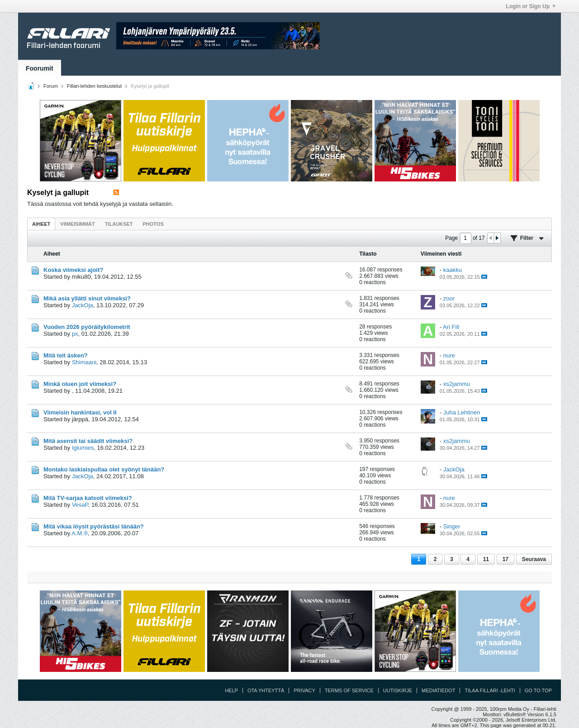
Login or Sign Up (531, 6)
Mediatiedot (438, 690)
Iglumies (83, 448)
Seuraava (534, 559)
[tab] (41, 224)
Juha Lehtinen (462, 412)
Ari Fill (451, 327)
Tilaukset (119, 224)
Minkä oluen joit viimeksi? (80, 384)
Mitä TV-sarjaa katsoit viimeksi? (88, 498)
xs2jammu (457, 384)
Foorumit (40, 68)
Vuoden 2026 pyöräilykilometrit (87, 327)
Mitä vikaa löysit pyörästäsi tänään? (94, 526)
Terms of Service (349, 690)
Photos (153, 224)
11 (486, 559)
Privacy (304, 690)
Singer (452, 526)
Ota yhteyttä (266, 690)
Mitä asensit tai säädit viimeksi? (88, 441)
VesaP (80, 505)
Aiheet (41, 224)
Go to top (538, 690)
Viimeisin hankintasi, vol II (80, 412)
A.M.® (80, 533)
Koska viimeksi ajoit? (73, 270)
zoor (449, 298)
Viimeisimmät (77, 224)
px (75, 334)
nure (449, 355)
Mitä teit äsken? (66, 355)
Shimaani (84, 362)
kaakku (453, 270)
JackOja (83, 305)
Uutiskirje (398, 690)
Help (231, 690)
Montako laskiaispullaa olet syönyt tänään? (104, 469)
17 (505, 559)
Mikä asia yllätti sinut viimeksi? (87, 298)
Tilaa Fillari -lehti (490, 690)
